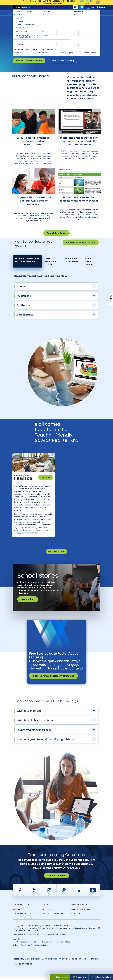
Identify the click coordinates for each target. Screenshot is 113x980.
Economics (57, 18)
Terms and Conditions (23, 968)
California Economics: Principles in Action (29, 949)
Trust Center (48, 913)
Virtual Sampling (101, 977)
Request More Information (29, 61)
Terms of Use (94, 963)
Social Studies (43, 18)
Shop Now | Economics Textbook (26, 946)
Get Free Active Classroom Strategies (53, 680)
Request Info (60, 977)
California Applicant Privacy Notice (41, 963)
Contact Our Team (57, 879)
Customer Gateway (22, 909)
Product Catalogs (80, 913)
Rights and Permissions (77, 963)
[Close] (98, 2)
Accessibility (18, 963)
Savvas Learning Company (23, 18)
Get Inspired (28, 603)
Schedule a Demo (56, 233)
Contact (93, 12)
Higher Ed (26, 7)
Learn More (46, 477)
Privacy (61, 963)
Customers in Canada (52, 918)
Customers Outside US (23, 918)
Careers (46, 909)
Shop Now (79, 977)
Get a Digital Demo (57, 555)
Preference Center (80, 909)
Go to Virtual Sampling (63, 61)
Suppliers (17, 913)
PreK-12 (17, 7)
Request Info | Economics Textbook (56, 946)
